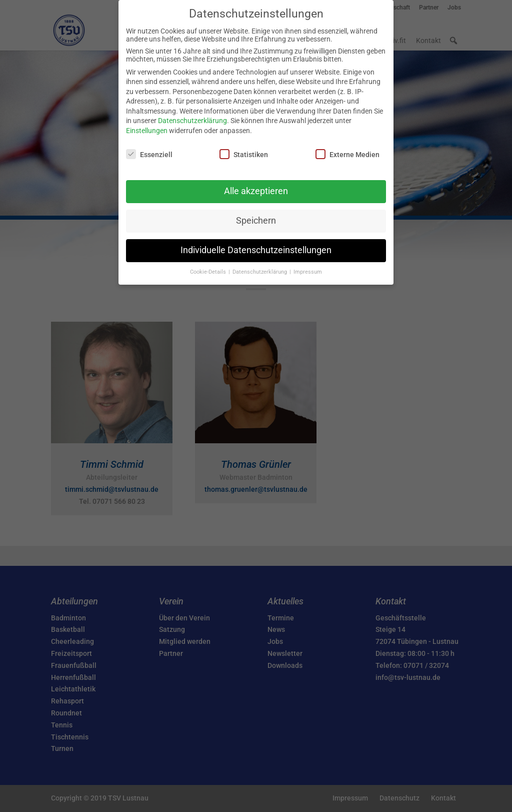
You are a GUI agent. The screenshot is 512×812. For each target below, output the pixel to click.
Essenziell (149, 154)
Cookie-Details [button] (209, 272)
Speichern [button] (256, 221)
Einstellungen (147, 131)
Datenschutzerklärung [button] (260, 272)
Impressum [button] (308, 272)
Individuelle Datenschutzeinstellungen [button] (256, 250)
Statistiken (244, 154)
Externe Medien (347, 154)
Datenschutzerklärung (192, 121)
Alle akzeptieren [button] (256, 191)
